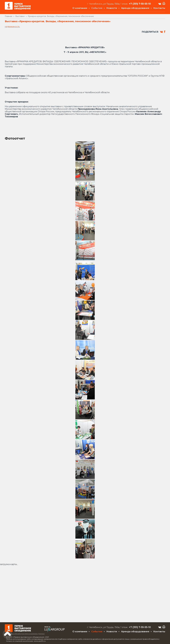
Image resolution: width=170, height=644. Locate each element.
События (97, 8)
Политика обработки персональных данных (25, 634)
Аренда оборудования (135, 8)
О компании (80, 8)
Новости (112, 8)
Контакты (159, 8)
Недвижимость (12, 27)
